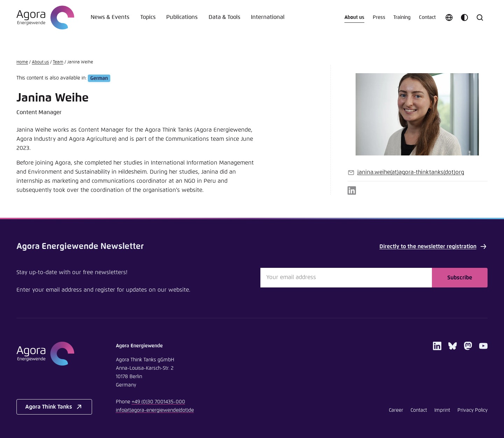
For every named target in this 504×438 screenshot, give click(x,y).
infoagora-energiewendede (155, 410)
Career (396, 410)
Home (22, 62)
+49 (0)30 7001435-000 (158, 402)
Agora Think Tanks (54, 407)
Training (402, 18)
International (268, 17)
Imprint (442, 410)
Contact (427, 18)
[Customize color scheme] (464, 18)
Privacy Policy (472, 410)
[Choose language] (449, 18)
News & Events (110, 17)
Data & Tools (225, 17)
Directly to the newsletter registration (433, 246)
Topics (148, 17)
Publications (182, 17)
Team (58, 62)
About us (354, 18)
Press (379, 18)
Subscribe (460, 278)
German (99, 78)
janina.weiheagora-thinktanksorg (411, 172)
